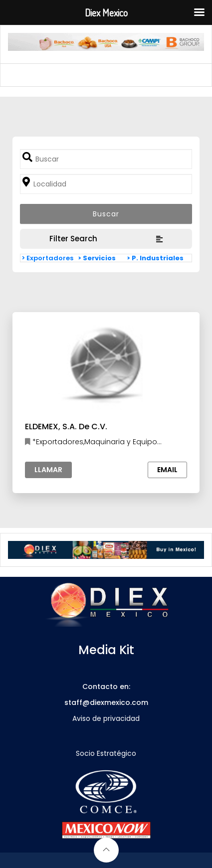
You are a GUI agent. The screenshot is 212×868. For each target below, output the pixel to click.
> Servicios (97, 258)
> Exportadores (47, 258)
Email (167, 470)
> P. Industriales (155, 258)
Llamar (48, 470)
